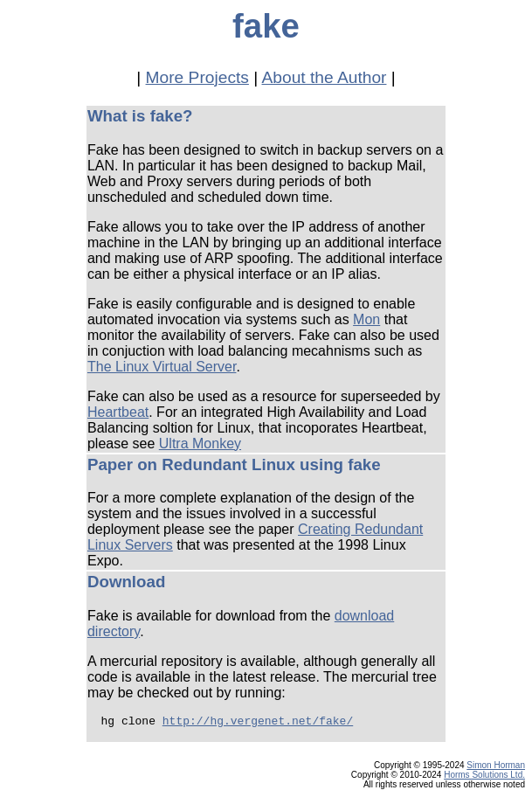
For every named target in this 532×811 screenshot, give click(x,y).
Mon (366, 319)
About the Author (325, 77)
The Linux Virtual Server (162, 367)
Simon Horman (496, 770)
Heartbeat (118, 412)
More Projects (197, 77)
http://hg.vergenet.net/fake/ (258, 723)
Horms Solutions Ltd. (484, 780)
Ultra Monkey (200, 444)
